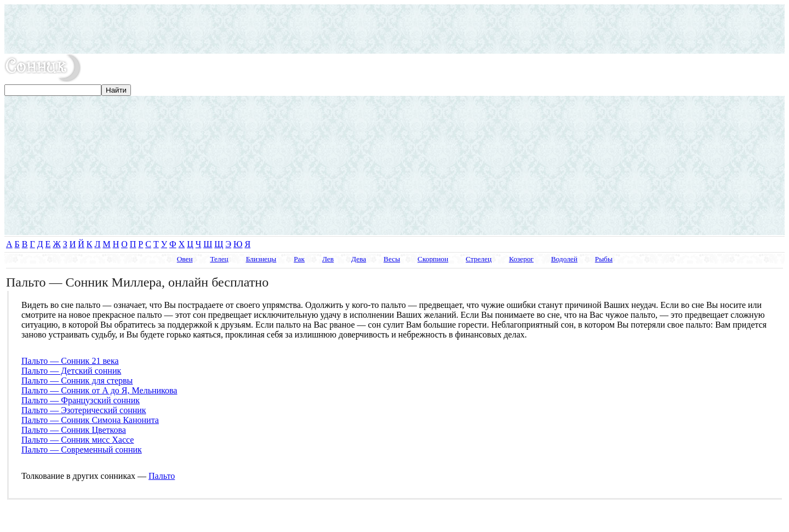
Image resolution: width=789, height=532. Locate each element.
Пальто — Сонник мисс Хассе (78, 440)
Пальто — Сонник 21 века (70, 361)
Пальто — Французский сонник (81, 400)
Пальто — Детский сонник (71, 371)
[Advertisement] (395, 29)
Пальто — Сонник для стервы (77, 381)
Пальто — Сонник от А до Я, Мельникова (99, 390)
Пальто (162, 476)
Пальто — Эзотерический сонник (84, 410)
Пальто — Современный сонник (82, 450)
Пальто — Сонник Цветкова (74, 430)
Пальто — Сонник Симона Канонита (90, 420)
